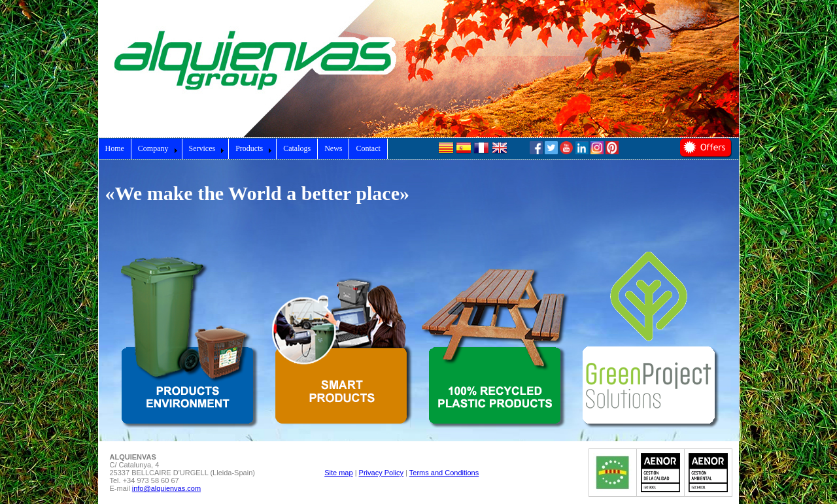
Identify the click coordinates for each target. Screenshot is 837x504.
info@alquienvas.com (166, 488)
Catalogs (297, 148)
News (333, 148)
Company (158, 148)
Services (207, 148)
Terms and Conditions (444, 473)
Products (254, 148)
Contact (368, 148)
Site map (338, 473)
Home (115, 148)
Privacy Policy (381, 473)
